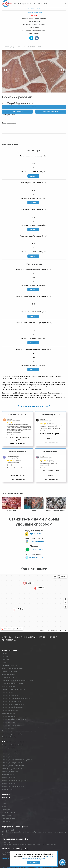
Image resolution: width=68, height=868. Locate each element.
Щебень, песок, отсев (10, 677)
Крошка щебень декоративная (13, 668)
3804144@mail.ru (22, 827)
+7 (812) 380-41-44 (34, 21)
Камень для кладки (9, 686)
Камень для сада (8, 728)
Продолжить (34, 863)
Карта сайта (6, 815)
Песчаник (5, 656)
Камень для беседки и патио (12, 701)
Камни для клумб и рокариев (12, 769)
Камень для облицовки (10, 695)
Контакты (6, 798)
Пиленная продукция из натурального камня (18, 680)
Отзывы (5, 803)
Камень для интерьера (10, 710)
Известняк (6, 659)
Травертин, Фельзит (9, 674)
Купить (34, 107)
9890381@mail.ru (22, 849)
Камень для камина (9, 716)
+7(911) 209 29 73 (34, 33)
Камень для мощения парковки (13, 725)
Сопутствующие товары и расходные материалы (19, 731)
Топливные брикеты (9, 737)
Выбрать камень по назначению (15, 742)
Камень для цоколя (9, 722)
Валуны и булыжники (9, 671)
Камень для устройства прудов (13, 704)
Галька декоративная (10, 665)
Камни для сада (7, 790)
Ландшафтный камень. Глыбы (12, 683)
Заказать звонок (34, 9)
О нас (4, 801)
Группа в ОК (6, 821)
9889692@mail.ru (22, 839)
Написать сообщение (34, 12)
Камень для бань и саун (10, 754)
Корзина (34, 15)
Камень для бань (8, 692)
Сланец (5, 662)
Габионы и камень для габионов (13, 689)
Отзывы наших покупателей (34, 406)
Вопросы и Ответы (9, 812)
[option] (34, 71)
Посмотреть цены (8, 115)
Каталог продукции (10, 651)
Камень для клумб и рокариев (12, 707)
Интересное (6, 809)
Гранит (4, 653)
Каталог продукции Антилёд (12, 734)
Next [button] (63, 70)
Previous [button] (5, 70)
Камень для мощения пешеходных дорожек (17, 698)
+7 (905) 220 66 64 (34, 27)
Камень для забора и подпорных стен (15, 719)
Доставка (6, 795)
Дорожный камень (8, 713)
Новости (5, 806)
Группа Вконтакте (8, 818)
